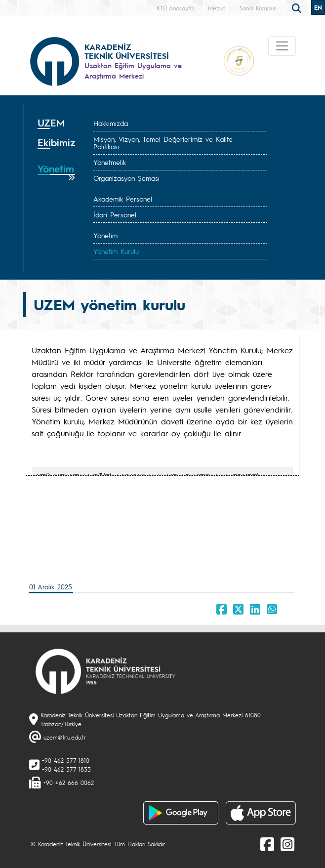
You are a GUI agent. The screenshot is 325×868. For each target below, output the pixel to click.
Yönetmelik (110, 162)
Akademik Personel (123, 199)
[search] (298, 7)
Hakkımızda (111, 123)
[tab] (56, 123)
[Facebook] (267, 844)
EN (318, 7)
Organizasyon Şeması (126, 178)
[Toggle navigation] (282, 46)
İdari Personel (115, 214)
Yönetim (105, 235)
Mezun (217, 8)
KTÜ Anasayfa (175, 8)
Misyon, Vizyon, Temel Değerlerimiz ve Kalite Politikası (163, 143)
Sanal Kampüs (258, 8)
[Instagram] (287, 844)
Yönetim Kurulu (116, 251)
